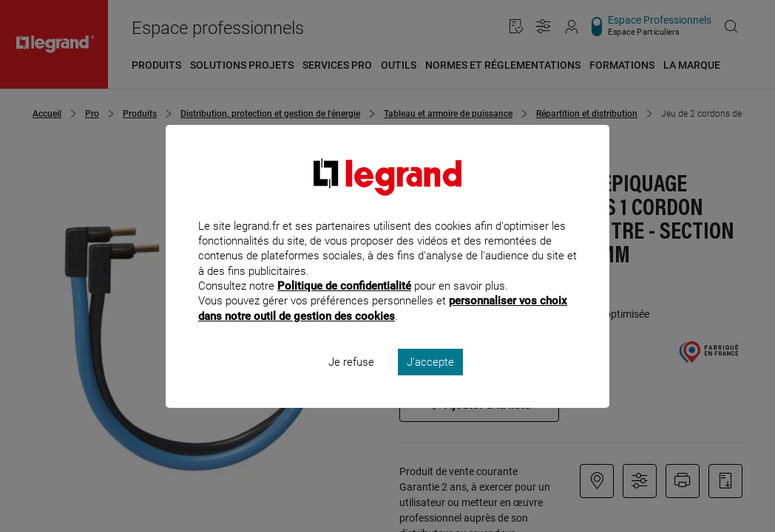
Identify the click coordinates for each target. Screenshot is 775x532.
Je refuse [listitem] (351, 381)
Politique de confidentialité (344, 306)
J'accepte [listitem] (430, 381)
